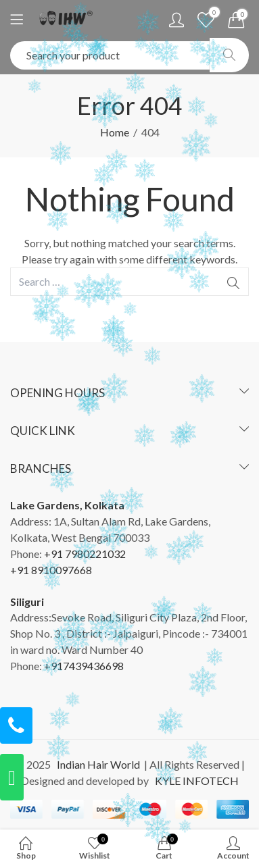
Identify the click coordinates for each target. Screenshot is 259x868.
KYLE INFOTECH (195, 781)
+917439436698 (84, 666)
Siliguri (27, 602)
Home (115, 132)
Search (229, 55)
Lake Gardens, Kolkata (67, 505)
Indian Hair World (96, 764)
